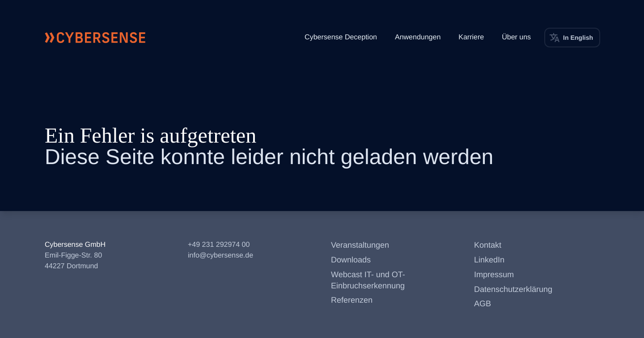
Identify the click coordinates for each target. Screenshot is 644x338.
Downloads (351, 260)
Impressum (494, 275)
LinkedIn (489, 260)
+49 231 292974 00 (219, 245)
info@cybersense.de (220, 256)
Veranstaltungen (360, 245)
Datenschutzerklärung (513, 289)
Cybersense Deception (341, 37)
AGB (483, 304)
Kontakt (488, 245)
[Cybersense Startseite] (95, 38)
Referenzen (352, 300)
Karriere (471, 37)
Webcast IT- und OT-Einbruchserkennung (368, 280)
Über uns (516, 37)
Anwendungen (418, 37)
